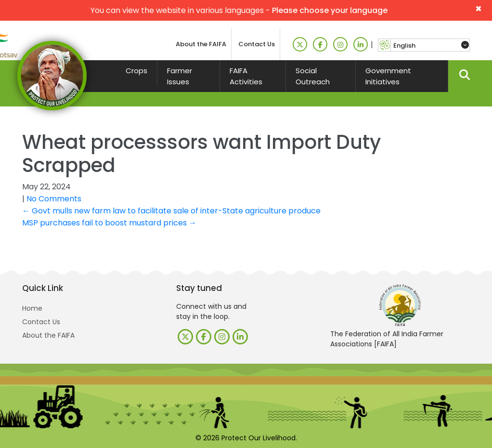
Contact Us (257, 44)
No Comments (54, 199)
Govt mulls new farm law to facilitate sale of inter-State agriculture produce (171, 211)
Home (32, 308)
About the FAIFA (201, 44)
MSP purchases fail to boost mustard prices (109, 223)
